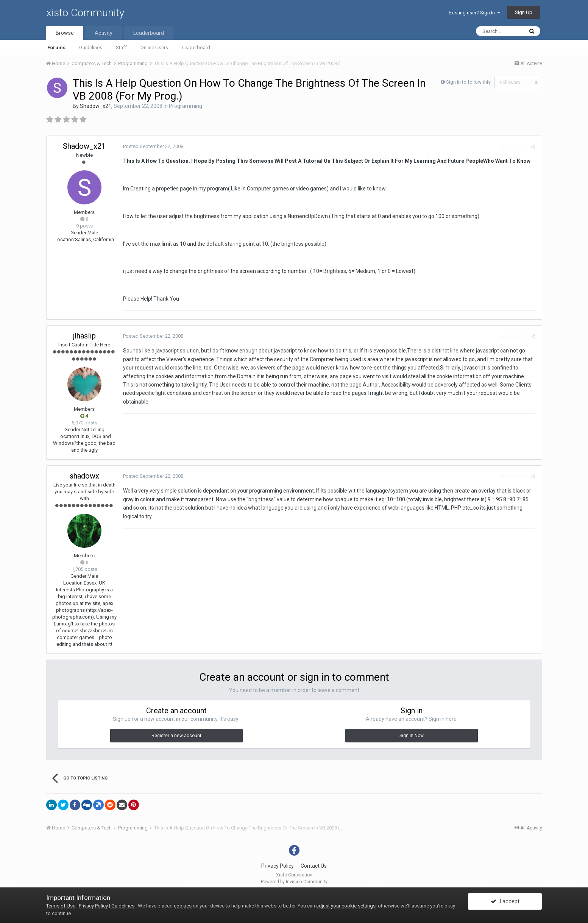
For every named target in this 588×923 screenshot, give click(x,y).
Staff (121, 48)
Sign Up (524, 12)
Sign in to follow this (468, 82)
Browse (65, 33)
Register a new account (176, 736)
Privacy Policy (278, 866)
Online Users (154, 48)
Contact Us (314, 866)
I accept (505, 901)
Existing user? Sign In (474, 13)
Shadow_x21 (96, 106)
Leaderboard (196, 48)
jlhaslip (84, 336)
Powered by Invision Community (294, 882)
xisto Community (85, 13)
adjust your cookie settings (346, 906)
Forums (56, 48)
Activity (104, 33)
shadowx (84, 476)
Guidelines (91, 48)
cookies (183, 906)
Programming (186, 106)
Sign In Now (412, 736)
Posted (152, 146)
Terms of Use (61, 906)
